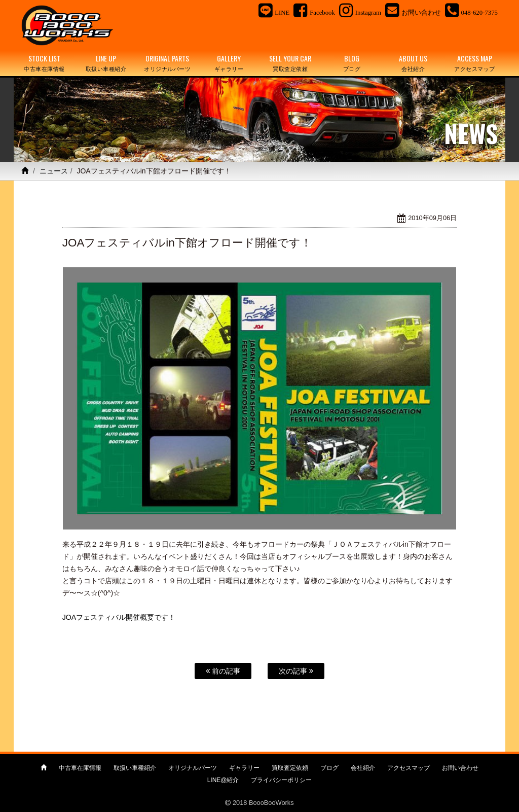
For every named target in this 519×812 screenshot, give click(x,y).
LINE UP (106, 63)
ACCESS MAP (475, 63)
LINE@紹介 (223, 780)
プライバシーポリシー (281, 780)
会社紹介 (363, 768)
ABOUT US (413, 63)
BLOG (351, 63)
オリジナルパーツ (193, 768)
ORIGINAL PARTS (168, 63)
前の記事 (223, 671)
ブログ (329, 768)
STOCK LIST (44, 63)
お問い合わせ (460, 768)
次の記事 (296, 671)
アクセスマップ (409, 768)
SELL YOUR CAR (290, 63)
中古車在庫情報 (80, 768)
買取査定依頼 (290, 768)
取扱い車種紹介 (135, 768)
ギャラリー (244, 768)
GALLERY (229, 63)
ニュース (54, 171)
